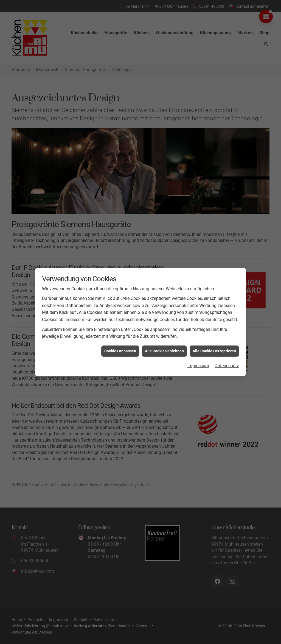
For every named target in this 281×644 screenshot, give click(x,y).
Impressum (198, 330)
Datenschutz (227, 330)
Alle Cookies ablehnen (164, 316)
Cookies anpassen (120, 316)
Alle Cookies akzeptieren (214, 316)
